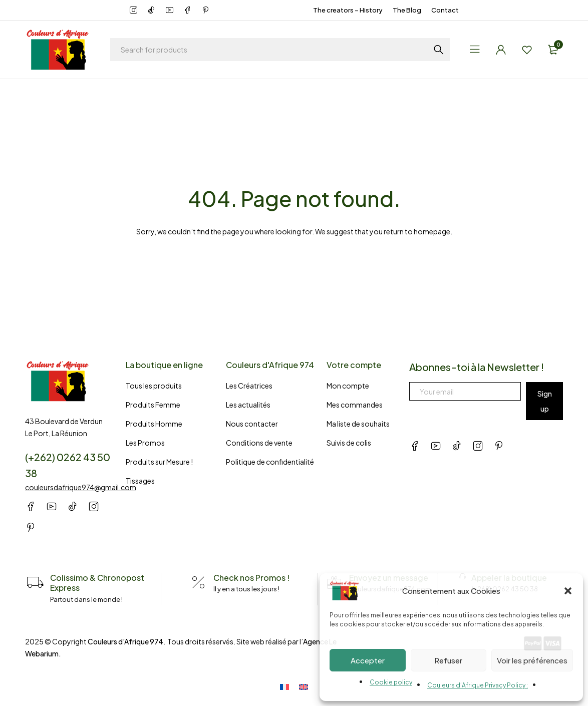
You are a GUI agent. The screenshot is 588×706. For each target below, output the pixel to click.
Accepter (368, 660)
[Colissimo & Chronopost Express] (35, 583)
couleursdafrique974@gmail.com (81, 487)
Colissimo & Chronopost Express (97, 583)
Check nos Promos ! (251, 578)
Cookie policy (391, 682)
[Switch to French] (289, 685)
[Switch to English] (304, 685)
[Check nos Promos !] (198, 583)
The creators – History (348, 10)
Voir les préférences (532, 660)
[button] (568, 591)
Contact (445, 10)
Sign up (545, 401)
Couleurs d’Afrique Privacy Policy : (478, 685)
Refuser (448, 660)
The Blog (407, 10)
